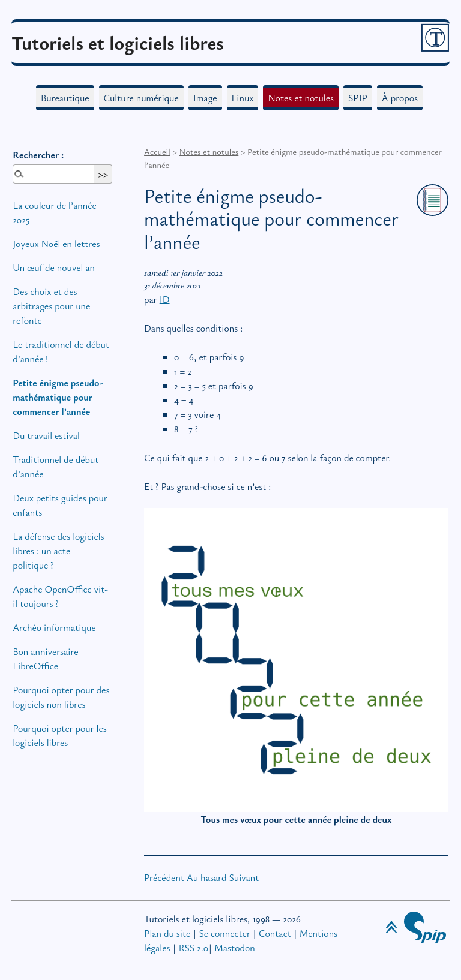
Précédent (164, 877)
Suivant (244, 877)
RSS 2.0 (194, 948)
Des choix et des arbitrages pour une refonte (51, 306)
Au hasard (207, 877)
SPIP (358, 98)
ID (165, 299)
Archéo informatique (54, 627)
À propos (400, 98)
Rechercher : (38, 155)
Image (205, 98)
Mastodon (234, 948)
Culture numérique (141, 98)
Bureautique (65, 98)
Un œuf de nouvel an (54, 267)
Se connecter (224, 933)
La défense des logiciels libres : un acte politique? (58, 551)
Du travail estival (46, 435)
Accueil (157, 151)
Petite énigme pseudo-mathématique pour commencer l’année (58, 397)
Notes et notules (301, 98)
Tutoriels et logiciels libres (118, 42)
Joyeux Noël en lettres (56, 244)
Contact (275, 933)
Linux (243, 98)
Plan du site (167, 933)
